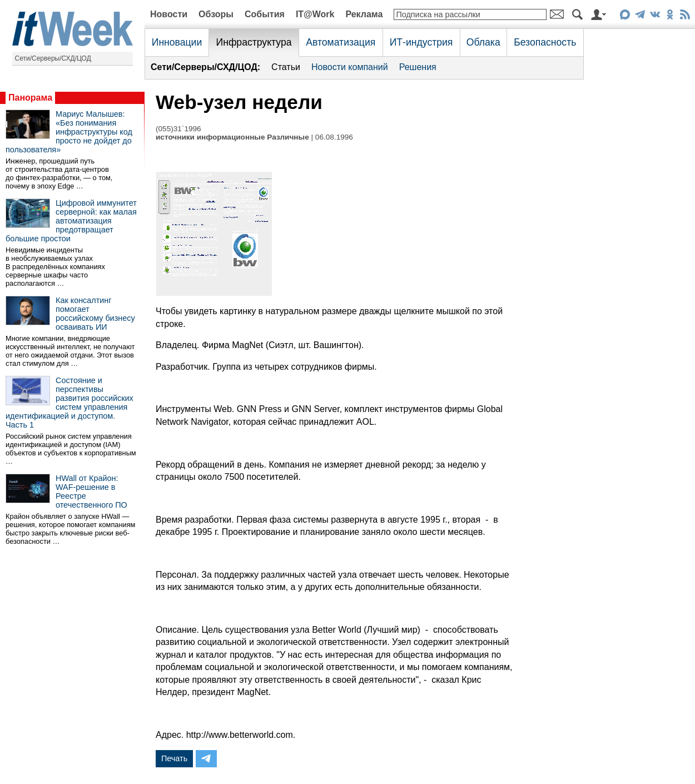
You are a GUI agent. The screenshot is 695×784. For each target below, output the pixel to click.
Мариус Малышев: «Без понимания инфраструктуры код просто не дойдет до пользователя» (69, 132)
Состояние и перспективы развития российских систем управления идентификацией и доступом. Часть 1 (69, 403)
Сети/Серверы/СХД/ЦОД (53, 58)
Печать (174, 758)
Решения (418, 67)
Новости (169, 14)
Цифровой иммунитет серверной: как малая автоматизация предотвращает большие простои (71, 221)
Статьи (286, 67)
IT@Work (315, 14)
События (265, 14)
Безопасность (545, 42)
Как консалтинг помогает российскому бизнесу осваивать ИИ (95, 314)
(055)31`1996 (178, 129)
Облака (483, 42)
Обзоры (216, 14)
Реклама (364, 14)
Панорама (30, 98)
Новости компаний (350, 67)
